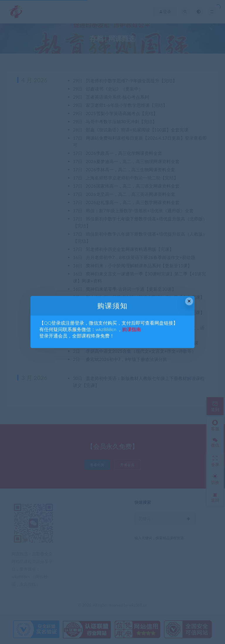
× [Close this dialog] (189, 301)
